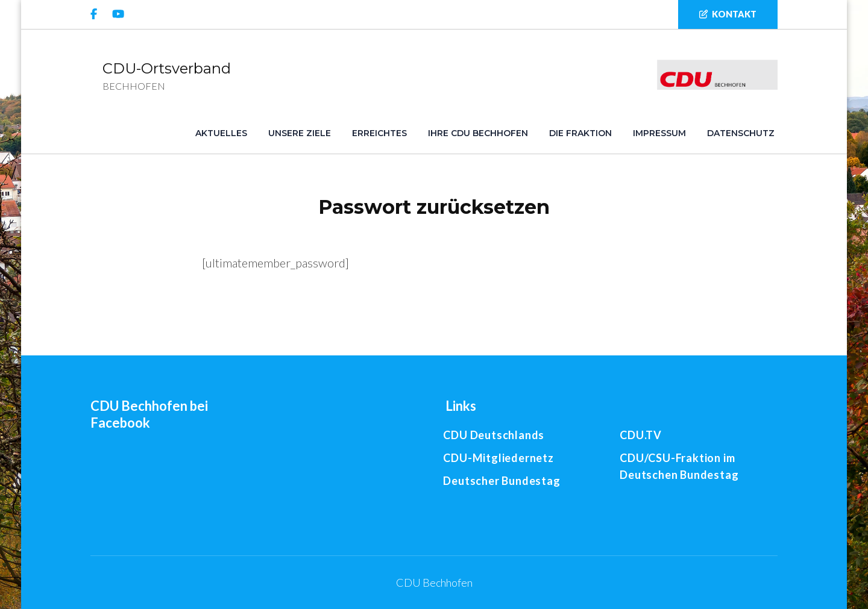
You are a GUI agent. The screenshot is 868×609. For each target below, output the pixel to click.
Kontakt (728, 14)
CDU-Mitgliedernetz (498, 458)
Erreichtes (379, 133)
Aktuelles (221, 133)
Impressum (659, 133)
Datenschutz (741, 133)
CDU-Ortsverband (167, 68)
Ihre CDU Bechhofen (478, 133)
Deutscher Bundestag (502, 481)
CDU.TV (641, 435)
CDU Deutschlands (494, 435)
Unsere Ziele (300, 133)
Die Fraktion (580, 133)
